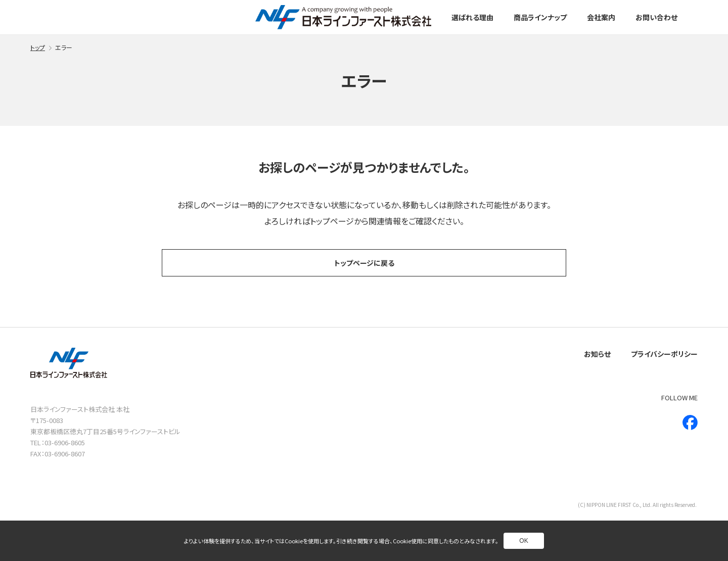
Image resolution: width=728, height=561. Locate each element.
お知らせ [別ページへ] (597, 354)
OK (524, 541)
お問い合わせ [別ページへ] (656, 17)
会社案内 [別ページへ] (601, 17)
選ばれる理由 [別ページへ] (472, 17)
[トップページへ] (343, 17)
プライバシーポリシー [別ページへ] (664, 354)
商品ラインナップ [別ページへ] (540, 17)
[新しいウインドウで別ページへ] (690, 423)
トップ (38, 47)
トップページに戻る (364, 263)
